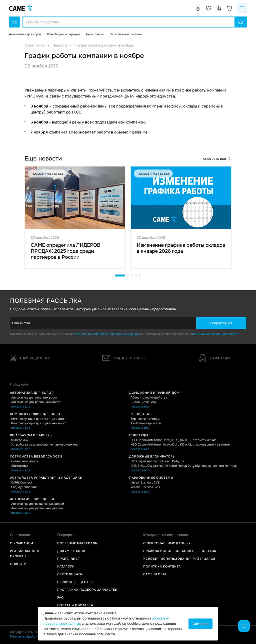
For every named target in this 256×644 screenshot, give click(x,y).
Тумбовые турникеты (146, 423)
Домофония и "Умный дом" (155, 393)
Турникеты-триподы (145, 419)
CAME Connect (22, 482)
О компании (22, 543)
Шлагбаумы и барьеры (31, 435)
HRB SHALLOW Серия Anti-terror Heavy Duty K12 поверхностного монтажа (184, 466)
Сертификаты (70, 574)
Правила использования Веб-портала (180, 551)
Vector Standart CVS (145, 482)
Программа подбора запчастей (87, 590)
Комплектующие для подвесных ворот (39, 423)
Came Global (155, 574)
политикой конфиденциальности (215, 334)
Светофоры (19, 466)
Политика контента (162, 566)
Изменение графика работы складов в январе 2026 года (181, 248)
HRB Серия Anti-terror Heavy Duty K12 (157, 461)
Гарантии (214, 358)
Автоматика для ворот (32, 393)
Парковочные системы (151, 478)
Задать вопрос (124, 358)
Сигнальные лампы (25, 461)
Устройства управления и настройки (46, 478)
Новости (18, 564)
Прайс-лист (69, 559)
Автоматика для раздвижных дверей (38, 504)
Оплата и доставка (75, 605)
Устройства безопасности (36, 456)
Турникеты (139, 414)
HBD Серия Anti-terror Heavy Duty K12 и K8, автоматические (173, 440)
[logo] (20, 8)
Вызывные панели (143, 402)
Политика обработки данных (31, 636)
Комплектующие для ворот (36, 414)
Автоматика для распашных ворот (36, 402)
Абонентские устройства (149, 397)
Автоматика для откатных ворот (34, 397)
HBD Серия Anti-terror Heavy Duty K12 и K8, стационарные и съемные (180, 444)
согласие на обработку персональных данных (107, 334)
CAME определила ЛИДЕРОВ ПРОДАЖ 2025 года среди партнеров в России (65, 251)
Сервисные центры (75, 582)
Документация (71, 551)
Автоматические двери (32, 499)
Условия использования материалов (179, 559)
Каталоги (66, 566)
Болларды (139, 435)
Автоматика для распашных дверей (37, 508)
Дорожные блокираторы (152, 456)
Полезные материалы (77, 543)
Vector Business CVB (145, 487)
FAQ (60, 597)
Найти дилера (30, 358)
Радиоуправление (24, 487)
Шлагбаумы (20, 440)
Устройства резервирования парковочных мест (46, 444)
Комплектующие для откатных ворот (38, 419)
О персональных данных (167, 543)
